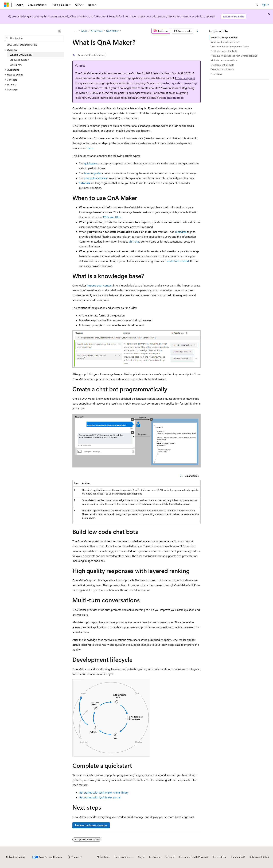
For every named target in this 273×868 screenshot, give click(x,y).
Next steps (216, 74)
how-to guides (93, 173)
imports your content (100, 285)
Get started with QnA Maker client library (104, 792)
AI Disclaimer (104, 857)
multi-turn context (178, 261)
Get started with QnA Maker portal (100, 797)
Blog (140, 857)
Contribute (155, 857)
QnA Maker (112, 31)
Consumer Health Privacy (192, 857)
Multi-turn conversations (224, 60)
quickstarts (91, 163)
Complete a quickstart (222, 69)
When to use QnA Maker (224, 37)
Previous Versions (124, 857)
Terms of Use (220, 857)
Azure (84, 31)
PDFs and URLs (112, 217)
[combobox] (34, 38)
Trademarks (237, 857)
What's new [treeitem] (16, 65)
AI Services (97, 31)
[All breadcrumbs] (75, 31)
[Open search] (257, 5)
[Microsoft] (6, 5)
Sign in (265, 4)
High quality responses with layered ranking (234, 56)
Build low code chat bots (224, 51)
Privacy (169, 857)
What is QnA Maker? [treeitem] (21, 55)
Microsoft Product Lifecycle (101, 16)
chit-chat (134, 241)
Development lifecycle (222, 65)
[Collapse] (60, 31)
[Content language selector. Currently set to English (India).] (15, 857)
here (90, 148)
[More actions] (198, 31)
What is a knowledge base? (225, 42)
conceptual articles (95, 178)
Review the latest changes (91, 825)
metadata (181, 232)
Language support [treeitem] (19, 60)
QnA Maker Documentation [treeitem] (22, 45)
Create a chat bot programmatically (230, 46)
